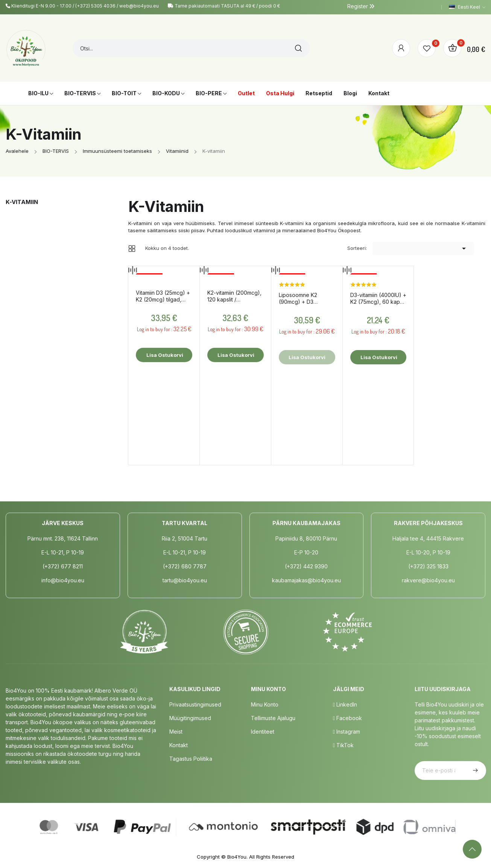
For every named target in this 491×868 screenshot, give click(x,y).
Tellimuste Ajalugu (273, 718)
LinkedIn (345, 704)
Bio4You (237, 857)
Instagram (347, 732)
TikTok (343, 745)
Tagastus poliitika (191, 759)
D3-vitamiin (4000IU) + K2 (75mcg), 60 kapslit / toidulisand (378, 298)
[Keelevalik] (467, 7)
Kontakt (179, 745)
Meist (176, 732)
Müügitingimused (190, 718)
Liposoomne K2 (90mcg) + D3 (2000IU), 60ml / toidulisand (299, 298)
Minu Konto (265, 704)
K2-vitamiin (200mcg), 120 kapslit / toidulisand (234, 296)
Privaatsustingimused (195, 704)
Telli (474, 771)
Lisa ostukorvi (164, 355)
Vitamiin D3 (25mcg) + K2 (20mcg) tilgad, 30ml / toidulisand (163, 296)
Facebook (347, 718)
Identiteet (263, 732)
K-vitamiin (22, 202)
